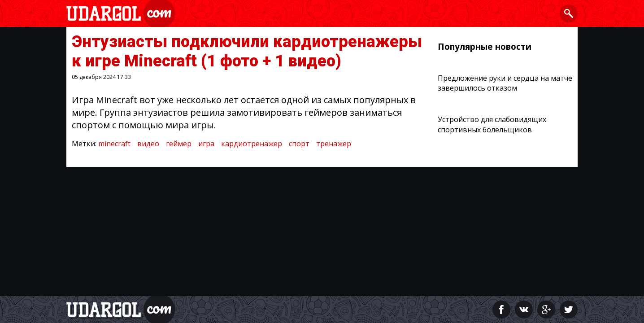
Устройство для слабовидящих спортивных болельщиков (492, 124)
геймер (179, 144)
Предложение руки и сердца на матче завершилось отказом (505, 83)
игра (206, 144)
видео (148, 144)
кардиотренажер (252, 144)
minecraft (114, 144)
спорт (299, 144)
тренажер (334, 144)
